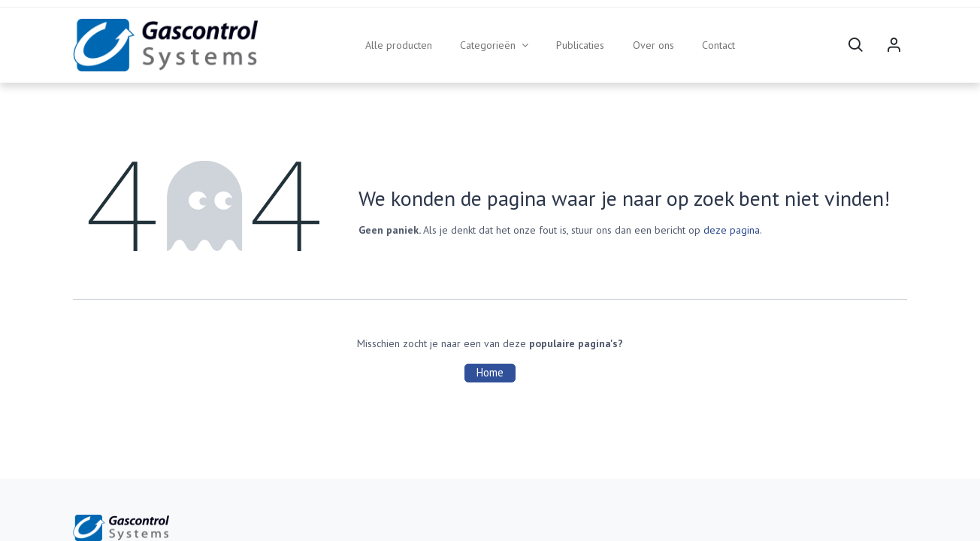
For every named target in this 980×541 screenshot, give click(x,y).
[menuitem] (399, 45)
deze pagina (732, 230)
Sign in (894, 45)
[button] (855, 45)
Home (490, 372)
